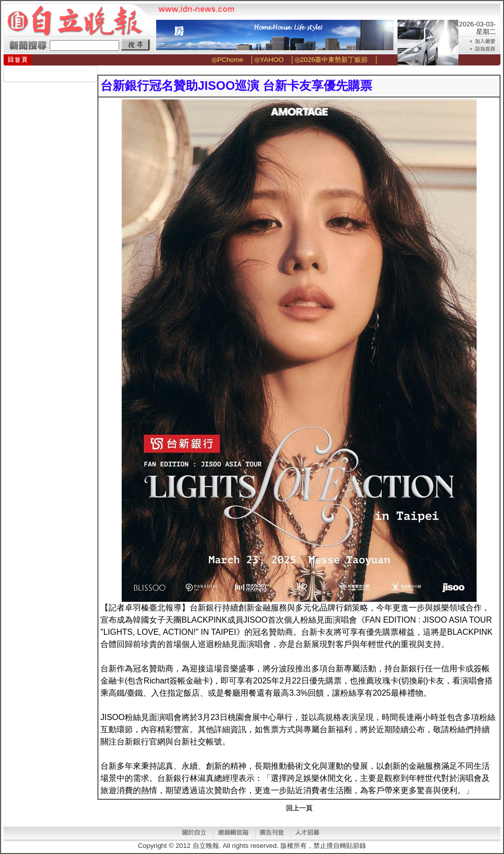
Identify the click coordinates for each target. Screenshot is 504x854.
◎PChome (227, 60)
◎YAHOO (269, 60)
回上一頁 (299, 808)
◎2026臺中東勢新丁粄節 (331, 60)
